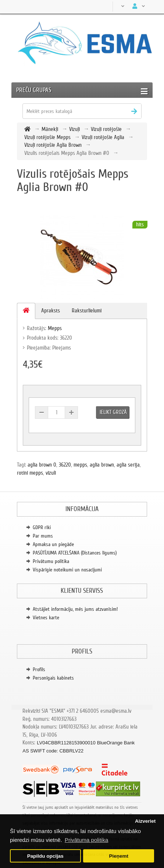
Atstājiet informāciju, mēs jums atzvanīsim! (75, 609)
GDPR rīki (42, 527)
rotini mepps (30, 473)
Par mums (43, 536)
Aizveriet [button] (145, 821)
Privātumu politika (51, 561)
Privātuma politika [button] (86, 840)
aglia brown (102, 465)
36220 (65, 465)
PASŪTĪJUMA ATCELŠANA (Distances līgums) (75, 553)
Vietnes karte (46, 618)
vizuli (51, 473)
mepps (80, 465)
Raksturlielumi (87, 311)
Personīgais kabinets (53, 678)
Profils (39, 669)
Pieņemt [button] (119, 856)
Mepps (55, 328)
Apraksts (51, 311)
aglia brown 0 (42, 465)
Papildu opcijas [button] (45, 856)
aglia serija (128, 465)
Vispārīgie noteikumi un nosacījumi (67, 570)
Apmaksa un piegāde (53, 544)
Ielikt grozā (113, 412)
